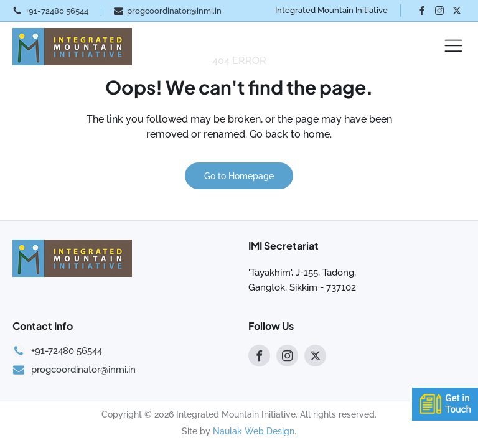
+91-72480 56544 (57, 11)
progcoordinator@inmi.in (174, 11)
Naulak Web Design (254, 431)
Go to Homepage (239, 176)
